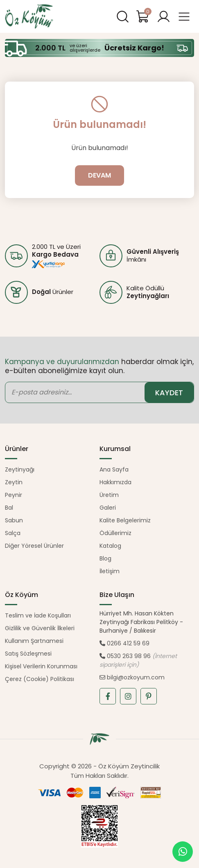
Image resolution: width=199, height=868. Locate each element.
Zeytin (14, 482)
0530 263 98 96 (125, 656)
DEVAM (99, 175)
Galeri (108, 508)
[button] (163, 16)
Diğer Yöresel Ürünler (34, 546)
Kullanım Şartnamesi (34, 641)
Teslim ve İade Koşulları (38, 615)
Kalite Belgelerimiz (125, 520)
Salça (13, 533)
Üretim (109, 495)
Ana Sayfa (114, 469)
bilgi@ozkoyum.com (132, 677)
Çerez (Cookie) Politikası (40, 679)
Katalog (110, 546)
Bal (9, 508)
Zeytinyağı (20, 469)
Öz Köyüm (29, 16)
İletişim (110, 571)
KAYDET (169, 393)
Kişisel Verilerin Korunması (41, 666)
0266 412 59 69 (124, 643)
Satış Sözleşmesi (28, 654)
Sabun (14, 520)
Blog (105, 558)
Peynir (14, 495)
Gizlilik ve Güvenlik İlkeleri (40, 628)
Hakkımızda (115, 482)
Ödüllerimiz (115, 533)
